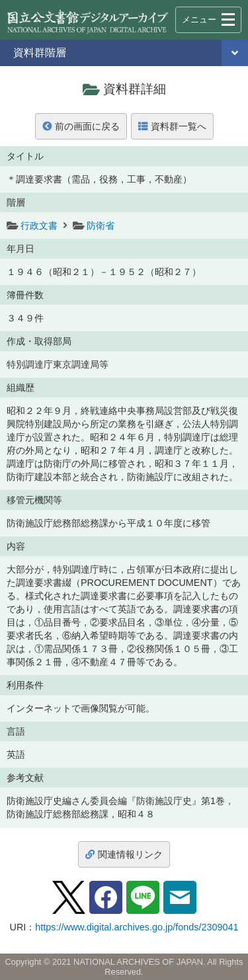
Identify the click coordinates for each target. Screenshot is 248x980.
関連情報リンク (124, 854)
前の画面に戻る (81, 126)
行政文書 (39, 225)
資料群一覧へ (172, 126)
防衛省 (101, 225)
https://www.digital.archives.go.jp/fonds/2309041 (137, 927)
